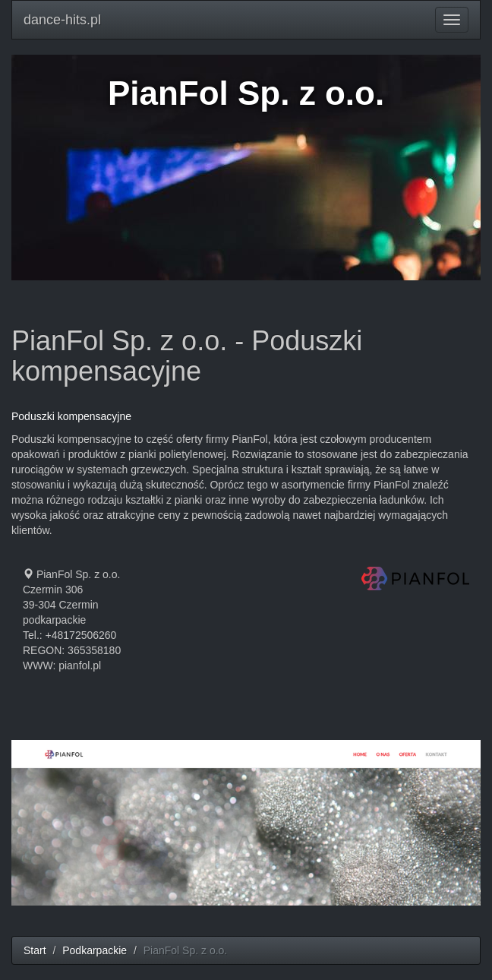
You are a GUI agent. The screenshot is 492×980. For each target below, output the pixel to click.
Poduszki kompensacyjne (71, 416)
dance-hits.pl (62, 20)
